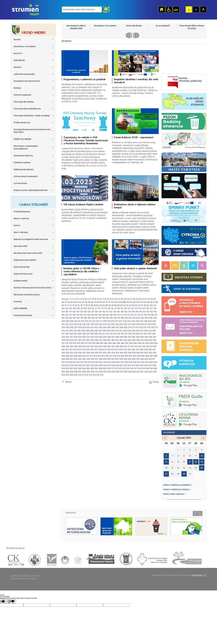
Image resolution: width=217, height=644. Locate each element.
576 (132, 369)
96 (139, 305)
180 (152, 315)
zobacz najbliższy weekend (178, 485)
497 (96, 359)
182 (63, 318)
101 (155, 305)
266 (113, 327)
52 (109, 302)
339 (121, 337)
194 (108, 318)
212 (83, 321)
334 (101, 337)
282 (79, 331)
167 (107, 315)
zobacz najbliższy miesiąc (177, 490)
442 (63, 353)
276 (153, 327)
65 (148, 302)
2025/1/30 (199, 499)
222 (121, 321)
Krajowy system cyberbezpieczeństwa (31, 190)
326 (68, 337)
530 (135, 362)
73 (73, 305)
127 (151, 309)
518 (85, 362)
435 (129, 350)
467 (72, 356)
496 (92, 359)
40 (74, 302)
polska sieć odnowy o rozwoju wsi (185, 559)
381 (102, 343)
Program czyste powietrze (184, 211)
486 (147, 356)
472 (91, 356)
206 (155, 318)
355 (92, 340)
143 (115, 312)
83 (101, 305)
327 (72, 337)
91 (124, 305)
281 (75, 331)
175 (135, 315)
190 (93, 318)
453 (109, 353)
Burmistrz (18, 53)
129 (63, 312)
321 (141, 334)
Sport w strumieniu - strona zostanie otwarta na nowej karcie (184, 288)
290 (113, 331)
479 (118, 356)
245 (121, 324)
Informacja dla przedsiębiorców (27, 109)
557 (150, 365)
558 (154, 365)
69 (63, 305)
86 (110, 305)
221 (117, 321)
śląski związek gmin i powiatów (51, 559)
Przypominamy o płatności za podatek (84, 79)
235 (80, 324)
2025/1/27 (195, 499)
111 (96, 309)
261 (92, 327)
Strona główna (162, 9)
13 (93, 299)
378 (90, 343)
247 (129, 324)
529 (130, 362)
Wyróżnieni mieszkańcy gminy (27, 295)
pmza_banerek (184, 400)
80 (92, 305)
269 (126, 327)
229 (150, 321)
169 (115, 315)
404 (101, 346)
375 (78, 343)
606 (63, 375)
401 (88, 346)
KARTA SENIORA (20, 308)
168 (111, 315)
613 (90, 375)
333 (96, 337)
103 (67, 309)
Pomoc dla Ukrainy (163, 26)
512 (63, 362)
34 (152, 299)
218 (105, 321)
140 (104, 312)
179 (149, 315)
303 (71, 334)
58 (127, 302)
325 (63, 337)
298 (146, 331)
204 (146, 318)
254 (63, 327)
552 (129, 365)
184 (71, 318)
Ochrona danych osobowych (26, 176)
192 (100, 318)
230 (154, 321)
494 (84, 359)
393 (151, 343)
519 (89, 362)
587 (80, 372)
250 (142, 324)
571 (112, 369)
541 (84, 365)
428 (100, 350)
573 (120, 369)
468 (76, 356)
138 (96, 312)
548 (113, 365)
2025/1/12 (172, 499)
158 (74, 315)
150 (141, 312)
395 (63, 346)
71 (68, 305)
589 (88, 372)
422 (75, 350)
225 (133, 321)
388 (131, 343)
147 (130, 312)
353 (84, 340)
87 (113, 305)
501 (113, 359)
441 (154, 350)
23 (119, 299)
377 (86, 343)
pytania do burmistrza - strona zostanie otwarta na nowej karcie (184, 362)
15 (98, 299)
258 (80, 327)
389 (135, 343)
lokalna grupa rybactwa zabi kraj (99, 559)
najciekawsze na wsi (184, 380)
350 (72, 340)
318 (130, 334)
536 (63, 365)
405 (105, 346)
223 (125, 321)
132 (74, 312)
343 (138, 337)
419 (63, 350)
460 (138, 353)
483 (135, 356)
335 (105, 337)
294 (129, 331)
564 (84, 369)
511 (154, 359)
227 (142, 321)
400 (84, 346)
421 (71, 350)
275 (149, 327)
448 (88, 353)
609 (76, 375)
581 (151, 369)
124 (140, 309)
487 (151, 356)
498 (101, 359)
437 (137, 350)
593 (105, 372)
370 (154, 340)
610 (80, 375)
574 (124, 369)
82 (98, 305)
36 (63, 302)
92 (127, 305)
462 (146, 353)
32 (146, 299)
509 (146, 359)
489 (63, 359)
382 (106, 343)
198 (122, 318)
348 (63, 340)
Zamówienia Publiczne (23, 156)
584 (68, 372)
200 (130, 318)
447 (84, 353)
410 (125, 346)
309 (96, 334)
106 (78, 309)
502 (117, 359)
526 (118, 362)
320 (137, 334)
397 (72, 346)
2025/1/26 (191, 499)
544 (96, 365)
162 (89, 315)
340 (126, 337)
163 (92, 315)
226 (137, 321)
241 (105, 324)
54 (115, 302)
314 (115, 334)
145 (122, 312)
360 (113, 340)
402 (92, 346)
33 (149, 299)
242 (108, 324)
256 (72, 327)
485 (143, 356)
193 (104, 318)
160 (82, 315)
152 (148, 312)
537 (67, 365)
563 (80, 369)
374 (74, 343)
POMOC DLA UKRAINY (23, 139)
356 (97, 340)
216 (98, 321)
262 (96, 327)
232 (67, 324)
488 (156, 356)
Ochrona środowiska (22, 95)
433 (121, 350)
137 (93, 312)
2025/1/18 (184, 499)
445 (76, 353)
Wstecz (69, 382)
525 (114, 362)
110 (93, 309)
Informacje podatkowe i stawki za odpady (32, 116)
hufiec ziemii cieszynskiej (151, 559)
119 (122, 309)
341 (130, 337)
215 (94, 321)
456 (122, 353)
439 (146, 350)
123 (136, 309)
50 (104, 302)
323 (150, 334)
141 (107, 312)
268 (121, 327)
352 (80, 340)
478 (115, 356)
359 (109, 340)
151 (144, 312)
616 (102, 375)
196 (115, 318)
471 (88, 356)
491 (72, 359)
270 (130, 327)
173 (128, 315)
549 (117, 365)
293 (125, 331)
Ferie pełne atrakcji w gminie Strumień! (135, 268)
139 (100, 312)
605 (155, 372)
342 (134, 337)
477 (111, 356)
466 (68, 356)
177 (142, 315)
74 (76, 305)
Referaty (18, 67)
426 (92, 350)
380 (98, 343)
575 (128, 369)
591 (97, 372)
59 (131, 302)
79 (89, 305)
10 (86, 299)
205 (151, 318)
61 (136, 302)
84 (104, 305)
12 (90, 299)
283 (83, 331)
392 (147, 343)
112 (99, 309)
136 (89, 312)
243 (113, 324)
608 (71, 375)
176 (139, 315)
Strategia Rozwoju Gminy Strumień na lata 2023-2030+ (32, 131)
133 (78, 312)
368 (146, 340)
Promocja (18, 302)
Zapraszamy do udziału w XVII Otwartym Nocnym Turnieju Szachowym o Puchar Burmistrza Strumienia (86, 140)
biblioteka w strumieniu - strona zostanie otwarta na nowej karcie (184, 277)
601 (138, 372)
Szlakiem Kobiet (21, 281)
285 (92, 331)
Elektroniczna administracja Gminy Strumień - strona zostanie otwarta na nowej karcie (184, 252)
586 (76, 372)
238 (92, 324)
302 (67, 334)
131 (70, 312)
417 (151, 346)
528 (126, 362)
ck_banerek (184, 419)
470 (84, 356)
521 (97, 362)
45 (89, 302)
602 (142, 372)
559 (63, 369)
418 (155, 346)
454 (113, 353)
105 (74, 309)
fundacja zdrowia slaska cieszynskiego (125, 559)
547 (109, 365)
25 (125, 299)
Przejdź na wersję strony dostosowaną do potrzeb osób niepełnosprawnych (169, 9)
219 (109, 321)
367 (142, 340)
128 (155, 309)
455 (117, 353)
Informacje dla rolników (24, 102)
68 (157, 302)
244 (117, 324)
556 (146, 365)
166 (104, 315)
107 (82, 309)
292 (121, 331)
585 (72, 372)
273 (141, 327)
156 (67, 315)
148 (133, 312)
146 (126, 312)
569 (105, 369)
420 (67, 350)
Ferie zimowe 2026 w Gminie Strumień (76, 27)
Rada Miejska (19, 60)
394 (156, 343)
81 (95, 305)
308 (92, 334)
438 (142, 350)
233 (71, 324)
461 (142, 353)
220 (113, 321)
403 (96, 346)
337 (113, 337)
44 (86, 302)
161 (85, 315)
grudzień (165, 438)
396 (68, 346)
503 (121, 359)
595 (113, 372)
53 (112, 302)
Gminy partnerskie (22, 267)
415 (144, 346)
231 (63, 324)
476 (107, 356)
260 (88, 327)
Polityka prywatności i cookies (24, 579)
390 (139, 343)
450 (97, 353)
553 (134, 365)
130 (67, 312)
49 (101, 302)
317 (126, 334)
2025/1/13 (176, 499)
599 (130, 372)
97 (142, 305)
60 (134, 302)
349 (68, 340)
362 (121, 340)
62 (139, 302)
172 (125, 315)
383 (110, 343)
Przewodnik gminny (22, 212)
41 (77, 302)
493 (80, 359)
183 (67, 318)
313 (111, 334)
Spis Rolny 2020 (20, 246)
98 (145, 305)
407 (113, 346)
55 (118, 302)
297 (142, 331)
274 (145, 327)
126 (147, 309)
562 (75, 369)
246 (125, 324)
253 (154, 324)
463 (150, 353)
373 (71, 343)
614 (94, 375)
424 (83, 350)
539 (76, 365)
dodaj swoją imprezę (174, 494)
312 (107, 334)
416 (147, 346)
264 (105, 327)
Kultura (17, 225)
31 (143, 299)
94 (133, 305)
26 (128, 299)
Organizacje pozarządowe (25, 260)
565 (88, 369)
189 (89, 318)
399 (80, 346)
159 (78, 315)
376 (82, 343)
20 (111, 299)
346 (150, 337)
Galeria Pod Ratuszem (23, 274)
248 (134, 324)
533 (147, 362)
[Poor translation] (11, 601)
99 (148, 305)
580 (147, 369)
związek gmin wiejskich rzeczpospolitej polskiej (64, 559)
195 (111, 318)
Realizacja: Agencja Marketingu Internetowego (171, 575)
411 (129, 346)
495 (88, 359)
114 (105, 309)
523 (105, 362)
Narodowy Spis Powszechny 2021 (28, 253)
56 (121, 302)
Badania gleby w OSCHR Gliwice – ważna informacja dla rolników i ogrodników (82, 271)
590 (93, 372)
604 (150, 372)
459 (134, 353)
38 (68, 302)
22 (116, 299)
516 (78, 362)
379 (94, 343)
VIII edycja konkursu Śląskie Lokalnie (83, 204)
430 (108, 350)
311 (104, 334)
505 (130, 359)
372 (67, 343)
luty (203, 438)
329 (80, 337)
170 (118, 315)
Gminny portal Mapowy (184, 140)
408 (117, 346)
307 (88, 334)
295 (133, 331)
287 (100, 331)
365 (134, 340)
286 (96, 331)
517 (82, 362)
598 (126, 372)
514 (71, 362)
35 (155, 299)
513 (67, 362)
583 (63, 372)
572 (116, 369)
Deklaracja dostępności (24, 169)
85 (107, 305)
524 (110, 362)
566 (92, 369)
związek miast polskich (77, 559)
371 (63, 343)
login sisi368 (215, 2)
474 (99, 356)
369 (150, 340)
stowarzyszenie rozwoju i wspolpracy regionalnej (35, 559)
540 (80, 365)
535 (155, 362)
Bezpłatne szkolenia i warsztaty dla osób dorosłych (136, 81)
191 (96, 318)
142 (111, 312)
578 (139, 369)
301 (63, 334)
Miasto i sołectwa (21, 219)
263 (101, 327)
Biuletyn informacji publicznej (184, 82)
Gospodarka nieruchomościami (27, 81)
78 (86, 305)
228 (146, 321)
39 (71, 302)
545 (101, 365)
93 (130, 305)
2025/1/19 (187, 499)
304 (75, 334)
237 (88, 324)
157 (70, 315)
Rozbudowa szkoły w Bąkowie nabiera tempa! (135, 206)
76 (81, 305)
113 (102, 309)
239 (96, 324)
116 (112, 309)
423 (79, 350)
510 (150, 359)
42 (80, 302)
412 (132, 346)
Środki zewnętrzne (22, 123)
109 (89, 309)
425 (88, 350)
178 (145, 315)
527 (122, 362)
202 (138, 318)
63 (142, 302)
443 (68, 353)
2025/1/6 (169, 499)
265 (109, 327)
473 (95, 356)
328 (76, 337)
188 (85, 318)
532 (143, 362)
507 (138, 359)
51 (107, 302)
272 (137, 327)
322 (145, 334)
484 (139, 356)
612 (87, 375)
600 (134, 372)
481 (127, 356)
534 (151, 362)
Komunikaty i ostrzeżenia (25, 46)
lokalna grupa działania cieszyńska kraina (16, 559)
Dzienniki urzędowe (22, 163)
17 (103, 299)
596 (117, 372)
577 (136, 369)
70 (66, 305)
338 (117, 337)
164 (96, 315)
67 (154, 302)
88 (115, 305)
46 (92, 302)
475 (103, 356)
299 (150, 331)
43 (83, 302)
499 (105, 359)
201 (134, 318)
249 (138, 324)
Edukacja (17, 88)
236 (84, 324)
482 (131, 356)
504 (125, 359)
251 (146, 324)
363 (125, 340)
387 (127, 343)
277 (156, 327)
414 (140, 346)
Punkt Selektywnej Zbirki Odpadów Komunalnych (184, 121)
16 (100, 299)
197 (119, 318)
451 (101, 353)
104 (71, 309)
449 (93, 353)
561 (72, 369)
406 (109, 346)
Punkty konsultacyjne (23, 315)
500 (109, 359)
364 (130, 340)
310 (100, 334)
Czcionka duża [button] (203, 9)
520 (93, 362)
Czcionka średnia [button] (196, 9)
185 (74, 318)
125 (144, 309)
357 (101, 340)
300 (154, 331)
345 (146, 337)
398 (76, 346)
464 (155, 353)
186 (78, 318)
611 (83, 375)
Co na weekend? (192, 26)
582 (155, 369)
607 (67, 375)
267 (117, 327)
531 (139, 362)
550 (121, 365)
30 (140, 299)
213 (86, 321)
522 (101, 362)
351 (76, 340)
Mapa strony (176, 9)
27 (131, 299)
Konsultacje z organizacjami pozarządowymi (26, 147)
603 (146, 372)
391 (143, 343)
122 (132, 309)
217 (101, 321)
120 (125, 309)
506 (134, 359)
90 (121, 305)
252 (150, 324)
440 (150, 350)
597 (121, 372)
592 (101, 372)
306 (84, 334)
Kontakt (17, 40)
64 (145, 302)
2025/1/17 (180, 499)
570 (109, 369)
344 (142, 337)
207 (63, 321)
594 (109, 372)
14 (95, 299)
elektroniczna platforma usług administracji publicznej (184, 346)
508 (142, 359)
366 (138, 340)
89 (118, 305)
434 (125, 350)
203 (142, 318)
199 (126, 318)
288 (104, 331)
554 (138, 365)
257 (76, 327)
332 (92, 337)
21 (113, 299)
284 (88, 331)
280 (71, 331)
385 (118, 343)
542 (88, 365)
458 (130, 353)
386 (123, 343)
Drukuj (156, 382)
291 (117, 331)
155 (63, 315)
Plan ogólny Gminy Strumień (184, 101)
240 (101, 324)
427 (96, 350)
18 (105, 299)
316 (122, 334)
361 (117, 340)
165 (100, 315)
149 (137, 312)
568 (101, 369)
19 (108, 299)
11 (88, 299)
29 (137, 299)
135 (85, 312)
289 (108, 331)
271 (133, 327)
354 (88, 340)
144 (118, 312)
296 (137, 331)
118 (118, 309)
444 (72, 353)
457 (126, 353)
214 (90, 321)
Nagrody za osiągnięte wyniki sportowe (31, 239)
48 (98, 302)
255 (68, 327)
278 (63, 331)
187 (82, 318)
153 (152, 312)
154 (155, 312)
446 (80, 353)
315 (119, 334)
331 (88, 337)
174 (132, 315)
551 (125, 365)
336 (109, 337)
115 (109, 309)
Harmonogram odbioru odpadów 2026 (105, 27)
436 (133, 350)
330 (84, 337)
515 (74, 362)
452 (105, 353)
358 (105, 340)
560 (68, 369)
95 (136, 305)
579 (143, 369)
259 (84, 327)
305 (80, 334)
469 (80, 356)
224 (129, 321)
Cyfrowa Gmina (20, 183)
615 (98, 375)
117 (115, 309)
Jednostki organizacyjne (24, 74)
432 (116, 350)
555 (142, 365)
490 (68, 359)
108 (85, 309)
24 (122, 299)
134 (81, 312)
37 (66, 302)
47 (95, 302)
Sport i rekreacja (21, 232)
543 (92, 365)
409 (121, 346)
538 (71, 365)
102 (63, 309)
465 (63, 356)
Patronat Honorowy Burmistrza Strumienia (32, 288)
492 (75, 359)
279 (67, 331)
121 (129, 309)
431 (112, 350)
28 (134, 299)
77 (84, 305)
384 (114, 343)
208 (67, 321)
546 (105, 365)
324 (154, 334)
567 (96, 369)
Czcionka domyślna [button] (189, 9)
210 (75, 321)
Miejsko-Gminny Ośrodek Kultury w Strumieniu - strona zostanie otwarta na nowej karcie (184, 265)
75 (79, 305)
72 (71, 305)
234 (75, 324)
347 (154, 337)
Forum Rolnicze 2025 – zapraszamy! (134, 137)
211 (79, 321)
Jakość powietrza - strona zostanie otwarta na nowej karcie (184, 162)
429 (104, 350)
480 (123, 356)
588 (84, 372)
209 (71, 321)
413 (136, 346)
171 (122, 315)
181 (156, 315)
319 (133, 334)
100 (151, 305)
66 (151, 302)
